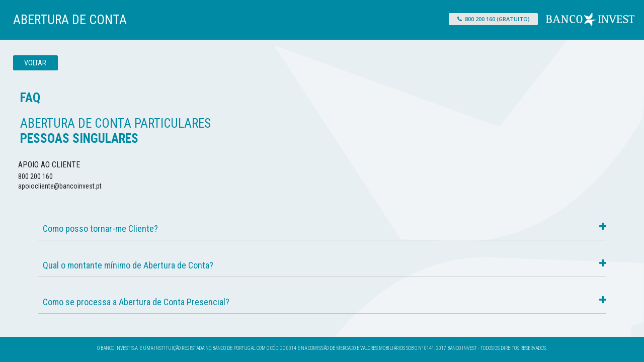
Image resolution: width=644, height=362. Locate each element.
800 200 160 (35, 176)
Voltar (35, 63)
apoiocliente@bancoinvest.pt (60, 186)
